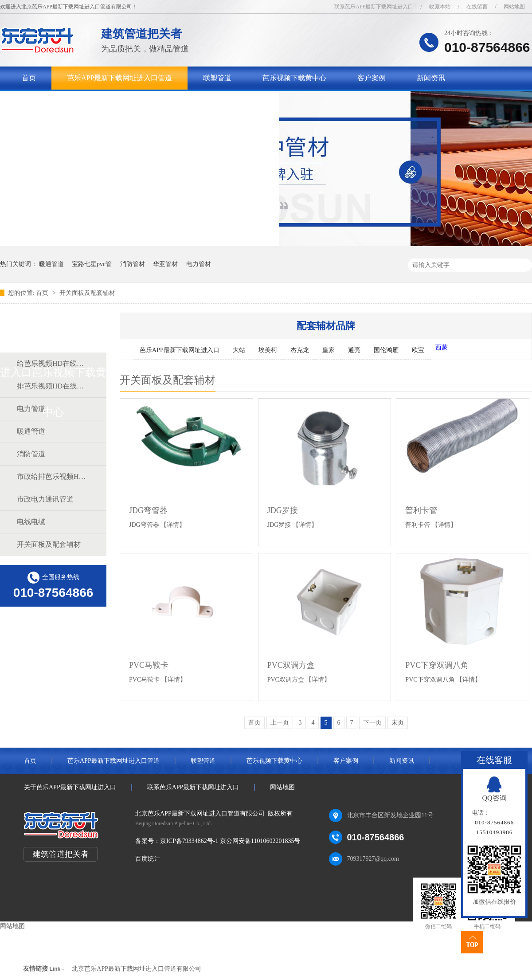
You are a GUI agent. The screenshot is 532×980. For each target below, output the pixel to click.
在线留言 (477, 7)
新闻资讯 (431, 78)
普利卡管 (421, 510)
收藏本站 (440, 7)
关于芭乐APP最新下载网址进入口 (74, 101)
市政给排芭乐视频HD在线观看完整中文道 (53, 476)
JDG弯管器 (148, 510)
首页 (29, 78)
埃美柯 (268, 350)
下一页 (372, 723)
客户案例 (372, 78)
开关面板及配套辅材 (87, 293)
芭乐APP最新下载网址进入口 (180, 350)
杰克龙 (300, 350)
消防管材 (133, 264)
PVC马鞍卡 (149, 665)
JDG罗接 (283, 510)
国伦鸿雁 (386, 350)
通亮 (354, 350)
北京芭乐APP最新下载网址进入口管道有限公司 (137, 969)
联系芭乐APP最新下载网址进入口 (374, 7)
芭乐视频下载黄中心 (294, 78)
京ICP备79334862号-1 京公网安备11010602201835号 (230, 841)
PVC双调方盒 (291, 665)
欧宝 (418, 350)
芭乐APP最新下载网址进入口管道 (119, 78)
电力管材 (199, 264)
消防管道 (31, 454)
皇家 (329, 350)
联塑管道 (217, 78)
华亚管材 (165, 264)
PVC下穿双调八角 (437, 665)
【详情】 (173, 525)
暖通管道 (51, 264)
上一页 (280, 723)
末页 (398, 723)
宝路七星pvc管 (92, 264)
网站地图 (514, 7)
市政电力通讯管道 (45, 499)
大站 (239, 350)
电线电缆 (31, 522)
